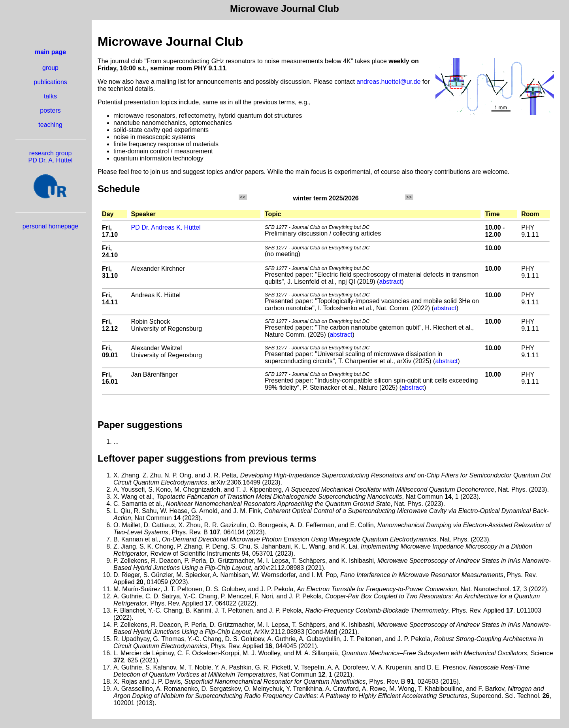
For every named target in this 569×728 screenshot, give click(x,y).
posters (50, 110)
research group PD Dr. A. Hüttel (51, 157)
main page (50, 52)
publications (50, 82)
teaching (50, 125)
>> (409, 197)
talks (50, 96)
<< (243, 197)
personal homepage (50, 226)
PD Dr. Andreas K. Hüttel (166, 227)
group (50, 68)
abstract (390, 282)
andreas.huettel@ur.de (388, 82)
